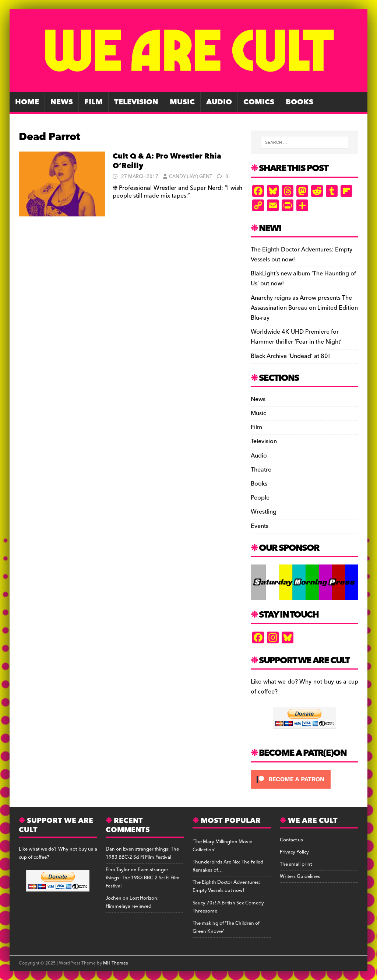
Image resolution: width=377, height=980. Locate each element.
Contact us (291, 840)
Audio (219, 102)
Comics (259, 102)
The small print (296, 864)
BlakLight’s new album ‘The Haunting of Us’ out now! (303, 279)
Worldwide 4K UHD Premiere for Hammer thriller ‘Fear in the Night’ (296, 337)
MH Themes (115, 963)
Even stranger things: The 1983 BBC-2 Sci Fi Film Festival (142, 853)
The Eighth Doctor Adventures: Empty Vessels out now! (302, 255)
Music (182, 102)
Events (260, 526)
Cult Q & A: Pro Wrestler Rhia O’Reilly (167, 161)
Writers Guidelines (300, 876)
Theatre (261, 470)
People (260, 498)
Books (300, 102)
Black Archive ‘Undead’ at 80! (290, 356)
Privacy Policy (294, 852)
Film (94, 102)
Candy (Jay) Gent (191, 177)
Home (27, 102)
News (62, 102)
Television (136, 102)
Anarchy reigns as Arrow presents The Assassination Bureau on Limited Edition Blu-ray (304, 308)
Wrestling (264, 512)
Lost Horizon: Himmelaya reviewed (132, 902)
